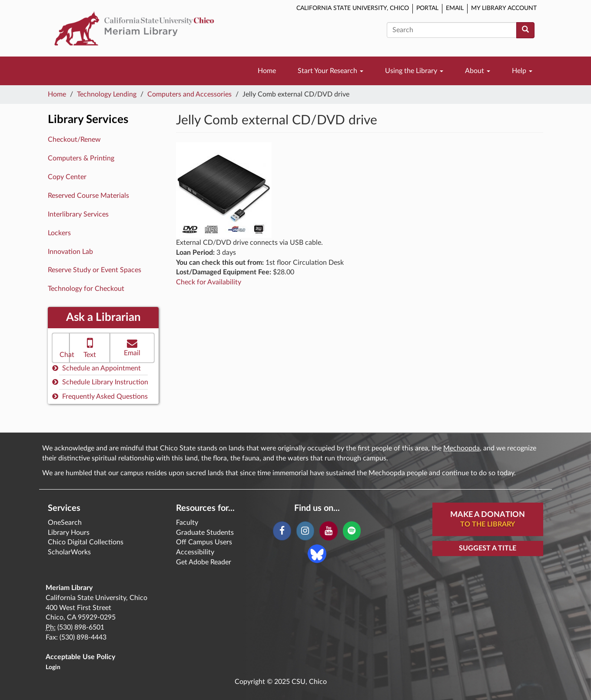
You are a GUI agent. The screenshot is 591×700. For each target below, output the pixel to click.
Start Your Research (330, 71)
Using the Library (414, 71)
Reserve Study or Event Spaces (95, 270)
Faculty (187, 523)
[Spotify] (352, 531)
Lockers (59, 233)
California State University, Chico (353, 8)
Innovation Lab (70, 252)
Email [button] (132, 347)
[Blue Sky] (317, 553)
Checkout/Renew (74, 140)
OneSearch (65, 523)
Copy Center (67, 177)
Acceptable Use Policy (80, 657)
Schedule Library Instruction (100, 382)
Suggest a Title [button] (488, 548)
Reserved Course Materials (88, 196)
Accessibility (195, 552)
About (478, 71)
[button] (61, 348)
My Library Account (504, 8)
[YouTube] (328, 531)
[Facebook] (282, 531)
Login (53, 667)
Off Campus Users (204, 542)
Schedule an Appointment (96, 368)
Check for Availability (209, 282)
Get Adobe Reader (204, 562)
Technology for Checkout (86, 289)
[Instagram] (305, 531)
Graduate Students (205, 533)
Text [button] (90, 347)
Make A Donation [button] (488, 520)
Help (522, 71)
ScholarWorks (69, 552)
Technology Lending (107, 94)
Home (267, 71)
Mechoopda (462, 448)
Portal (427, 8)
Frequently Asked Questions (100, 396)
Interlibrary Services (78, 214)
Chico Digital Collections (86, 542)
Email (455, 8)
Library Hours (69, 533)
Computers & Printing (81, 158)
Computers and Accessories (189, 94)
